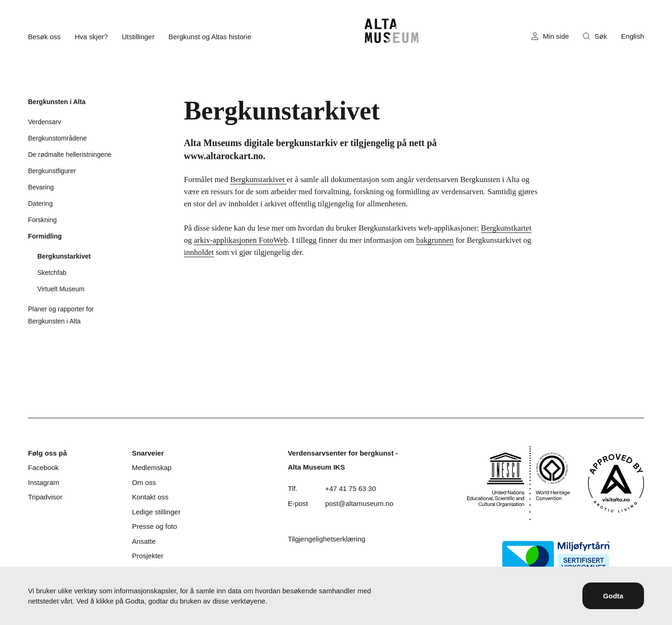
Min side (550, 36)
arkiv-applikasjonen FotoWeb (241, 240)
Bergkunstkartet (506, 228)
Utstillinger (138, 37)
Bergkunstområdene (57, 138)
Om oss (144, 482)
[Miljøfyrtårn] (556, 557)
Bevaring (41, 187)
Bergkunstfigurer (52, 171)
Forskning (42, 220)
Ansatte (144, 541)
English (633, 36)
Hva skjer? (91, 37)
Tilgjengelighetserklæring (327, 539)
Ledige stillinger (156, 512)
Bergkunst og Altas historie (210, 37)
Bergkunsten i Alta (57, 102)
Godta (613, 596)
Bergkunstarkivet (64, 256)
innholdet (199, 252)
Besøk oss (44, 37)
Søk (595, 36)
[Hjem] (392, 31)
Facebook (43, 467)
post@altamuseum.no (359, 503)
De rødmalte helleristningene (70, 154)
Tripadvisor (45, 497)
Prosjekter (148, 556)
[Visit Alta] (616, 483)
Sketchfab (52, 273)
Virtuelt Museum (61, 289)
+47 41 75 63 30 (351, 488)
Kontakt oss (150, 497)
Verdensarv (45, 122)
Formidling (45, 236)
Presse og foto (155, 526)
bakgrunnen (435, 240)
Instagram (44, 482)
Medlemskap (152, 467)
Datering (40, 204)
